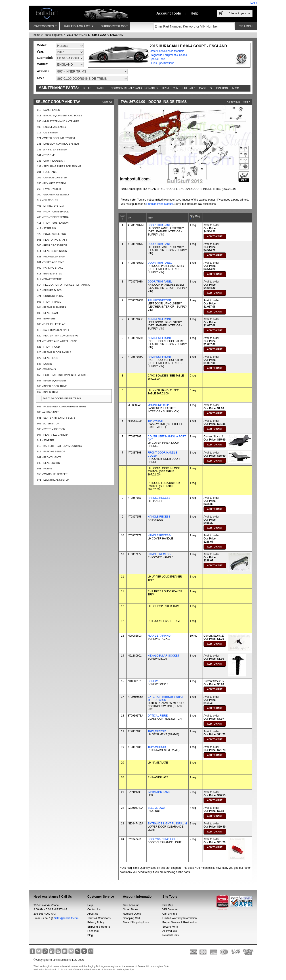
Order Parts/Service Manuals (167, 51)
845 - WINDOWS (46, 369)
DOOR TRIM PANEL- (160, 225)
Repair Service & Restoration (180, 922)
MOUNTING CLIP (158, 405)
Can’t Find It (170, 914)
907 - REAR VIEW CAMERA (53, 435)
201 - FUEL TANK (47, 172)
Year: (40, 51)
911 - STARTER (46, 440)
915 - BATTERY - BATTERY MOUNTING (59, 446)
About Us (93, 914)
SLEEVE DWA (156, 808)
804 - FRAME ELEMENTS (52, 307)
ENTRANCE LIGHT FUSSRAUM (167, 824)
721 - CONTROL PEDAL (51, 296)
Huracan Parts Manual (160, 204)
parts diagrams (54, 35)
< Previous (233, 102)
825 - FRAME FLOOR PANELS (54, 352)
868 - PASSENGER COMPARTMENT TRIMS (62, 407)
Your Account (131, 905)
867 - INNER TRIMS (48, 392)
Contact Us (94, 909)
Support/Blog (114, 27)
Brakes (101, 88)
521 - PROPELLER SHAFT (52, 257)
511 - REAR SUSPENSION (52, 251)
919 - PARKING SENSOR (51, 451)
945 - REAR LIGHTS (48, 463)
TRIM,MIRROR (157, 731)
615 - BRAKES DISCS (49, 290)
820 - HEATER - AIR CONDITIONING (58, 336)
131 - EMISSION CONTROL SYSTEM (58, 144)
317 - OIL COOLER (48, 200)
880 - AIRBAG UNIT (48, 412)
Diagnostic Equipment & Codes (168, 55)
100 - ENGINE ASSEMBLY (52, 127)
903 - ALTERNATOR (48, 424)
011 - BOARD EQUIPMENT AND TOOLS (60, 116)
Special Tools (158, 59)
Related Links (171, 935)
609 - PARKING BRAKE (50, 268)
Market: (42, 64)
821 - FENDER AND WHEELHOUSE (57, 341)
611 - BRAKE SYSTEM (50, 274)
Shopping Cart (131, 918)
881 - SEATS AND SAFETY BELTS (56, 418)
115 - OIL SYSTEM (48, 133)
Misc (236, 88)
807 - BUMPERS (46, 319)
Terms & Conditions (99, 918)
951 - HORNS (45, 469)
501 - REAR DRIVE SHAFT (52, 240)
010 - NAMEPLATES (48, 110)
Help (195, 13)
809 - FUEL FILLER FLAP (51, 324)
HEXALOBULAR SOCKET (163, 656)
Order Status (130, 909)
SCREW (153, 681)
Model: (42, 45)
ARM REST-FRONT (160, 300)
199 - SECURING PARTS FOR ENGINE (59, 166)
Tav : (40, 78)
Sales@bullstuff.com (66, 918)
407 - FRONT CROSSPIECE (53, 212)
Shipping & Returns (99, 927)
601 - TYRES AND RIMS (51, 262)
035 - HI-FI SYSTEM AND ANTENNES (58, 121)
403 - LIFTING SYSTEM (50, 206)
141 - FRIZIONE (46, 155)
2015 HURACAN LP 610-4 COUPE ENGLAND (95, 35)
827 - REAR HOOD (48, 358)
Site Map (168, 905)
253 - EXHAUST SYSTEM (51, 183)
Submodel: (45, 58)
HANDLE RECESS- (159, 535)
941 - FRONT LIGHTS (49, 457)
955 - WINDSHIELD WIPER (52, 474)
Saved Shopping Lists (136, 922)
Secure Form (170, 927)
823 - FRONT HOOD (48, 347)
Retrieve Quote (132, 914)
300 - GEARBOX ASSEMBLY (53, 195)
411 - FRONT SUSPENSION (53, 223)
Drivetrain (170, 88)
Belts (87, 88)
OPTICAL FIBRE (158, 716)
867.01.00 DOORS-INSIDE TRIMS (62, 398)
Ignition (222, 88)
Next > (246, 102)
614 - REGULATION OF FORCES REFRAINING (64, 285)
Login (254, 3)
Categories (45, 27)
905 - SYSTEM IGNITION (51, 429)
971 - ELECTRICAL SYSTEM (53, 480)
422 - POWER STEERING (52, 234)
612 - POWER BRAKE (49, 279)
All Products (170, 931)
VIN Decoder (170, 909)
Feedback (93, 931)
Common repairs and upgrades (134, 88)
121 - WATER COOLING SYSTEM (56, 138)
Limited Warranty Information (180, 918)
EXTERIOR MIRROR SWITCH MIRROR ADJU (166, 698)
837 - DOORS (45, 364)
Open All (107, 102)
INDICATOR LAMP (159, 792)
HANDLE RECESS (159, 498)
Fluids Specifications (162, 63)
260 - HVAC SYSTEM (49, 189)
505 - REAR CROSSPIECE (52, 245)
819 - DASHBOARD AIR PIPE (54, 330)
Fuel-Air (189, 88)
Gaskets (205, 88)
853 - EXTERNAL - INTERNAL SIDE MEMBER (63, 375)
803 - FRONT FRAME (49, 302)
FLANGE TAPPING (159, 636)
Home (37, 35)
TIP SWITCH (155, 421)
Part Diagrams (79, 27)
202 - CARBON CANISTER (52, 178)
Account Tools (169, 13)
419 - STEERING (46, 228)
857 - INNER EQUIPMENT (52, 381)
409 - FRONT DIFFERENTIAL (54, 217)
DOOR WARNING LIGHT (163, 839)
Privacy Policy (96, 922)
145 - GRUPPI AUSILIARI (51, 161)
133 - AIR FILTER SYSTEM (52, 150)
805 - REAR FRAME (48, 313)
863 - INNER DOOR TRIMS (52, 386)
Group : (43, 71)
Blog (90, 935)
